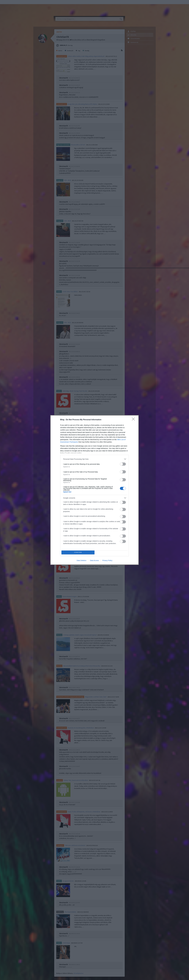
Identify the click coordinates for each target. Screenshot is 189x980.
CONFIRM (78, 553)
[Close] (134, 420)
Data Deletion (82, 560)
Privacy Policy (107, 560)
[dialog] (94, 490)
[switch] (123, 464)
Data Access (94, 560)
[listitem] (94, 459)
